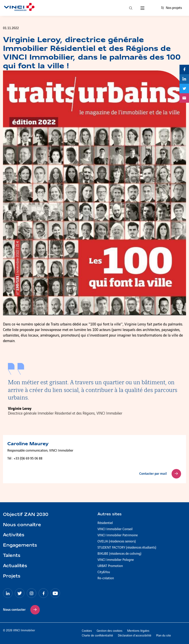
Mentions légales (138, 631)
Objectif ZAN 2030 (26, 515)
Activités (14, 535)
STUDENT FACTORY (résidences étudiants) (127, 548)
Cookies (87, 631)
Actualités (15, 566)
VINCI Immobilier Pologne (116, 560)
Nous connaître (22, 525)
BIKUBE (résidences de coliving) (119, 554)
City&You (104, 572)
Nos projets (172, 8)
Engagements (20, 545)
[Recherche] (131, 8)
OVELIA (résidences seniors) (117, 541)
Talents (12, 556)
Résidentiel (105, 523)
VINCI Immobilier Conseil (115, 529)
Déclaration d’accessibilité (135, 636)
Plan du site (164, 636)
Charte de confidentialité (97, 636)
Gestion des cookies (110, 631)
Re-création (106, 578)
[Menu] (142, 8)
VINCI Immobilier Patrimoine (118, 535)
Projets (12, 576)
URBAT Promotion (110, 566)
